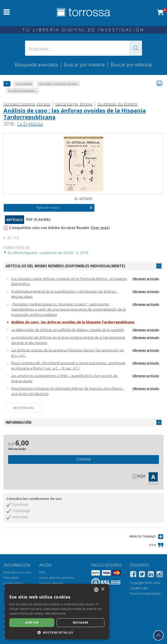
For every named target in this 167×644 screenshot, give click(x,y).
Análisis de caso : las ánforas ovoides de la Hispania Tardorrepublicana (75, 114)
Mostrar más (23, 408)
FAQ (42, 572)
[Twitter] (142, 575)
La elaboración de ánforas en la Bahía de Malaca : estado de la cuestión (68, 330)
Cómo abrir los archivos (56, 578)
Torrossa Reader (51, 583)
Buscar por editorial (132, 65)
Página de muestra (64, 208)
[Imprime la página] (159, 83)
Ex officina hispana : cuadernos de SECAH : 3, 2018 (46, 253)
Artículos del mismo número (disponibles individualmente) (65, 266)
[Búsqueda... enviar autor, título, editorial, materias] (83, 48)
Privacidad (11, 578)
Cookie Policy (13, 583)
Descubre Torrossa (17, 572)
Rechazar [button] (81, 623)
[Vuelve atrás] (7, 84)
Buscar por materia (84, 65)
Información (18, 422)
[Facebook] (133, 575)
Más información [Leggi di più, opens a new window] (56, 613)
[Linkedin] (151, 575)
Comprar (83, 459)
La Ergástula (30, 124)
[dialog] (57, 612)
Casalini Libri (139, 588)
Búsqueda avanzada (36, 65)
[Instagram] (160, 575)
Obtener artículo (146, 279)
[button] (136, 48)
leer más (100, 228)
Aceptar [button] (32, 623)
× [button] (103, 589)
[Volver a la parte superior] (158, 635)
